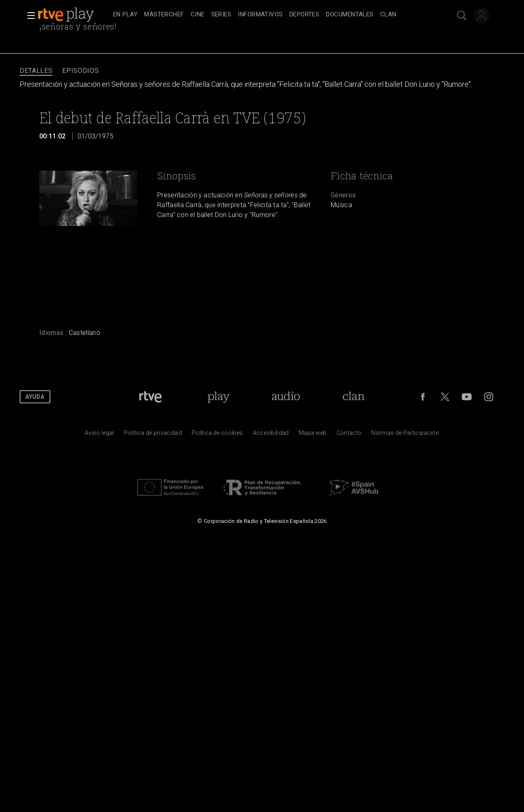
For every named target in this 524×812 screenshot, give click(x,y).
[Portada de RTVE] (150, 397)
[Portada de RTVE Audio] (286, 397)
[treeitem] (125, 15)
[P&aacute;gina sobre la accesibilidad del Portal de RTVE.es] (271, 435)
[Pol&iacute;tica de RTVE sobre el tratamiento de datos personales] (153, 435)
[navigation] (271, 15)
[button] (29, 16)
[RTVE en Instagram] (489, 397)
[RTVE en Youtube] (467, 397)
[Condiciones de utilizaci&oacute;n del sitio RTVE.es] (99, 435)
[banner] (74, 15)
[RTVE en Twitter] (445, 397)
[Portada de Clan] (354, 397)
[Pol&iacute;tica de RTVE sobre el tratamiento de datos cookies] (217, 435)
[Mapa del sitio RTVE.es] (313, 435)
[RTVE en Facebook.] (423, 397)
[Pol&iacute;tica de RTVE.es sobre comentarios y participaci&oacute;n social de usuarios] (405, 435)
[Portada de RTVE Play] (218, 397)
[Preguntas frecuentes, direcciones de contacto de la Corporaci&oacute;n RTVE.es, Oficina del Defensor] (349, 435)
